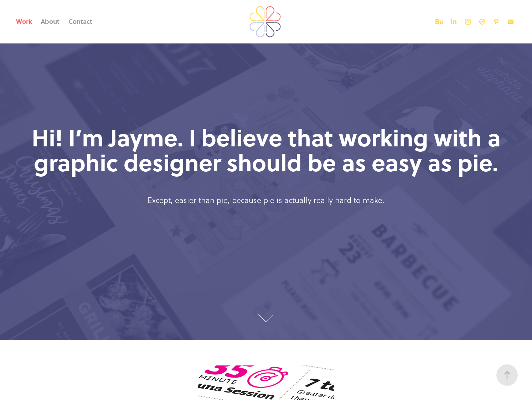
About (50, 21)
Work (24, 21)
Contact (80, 21)
